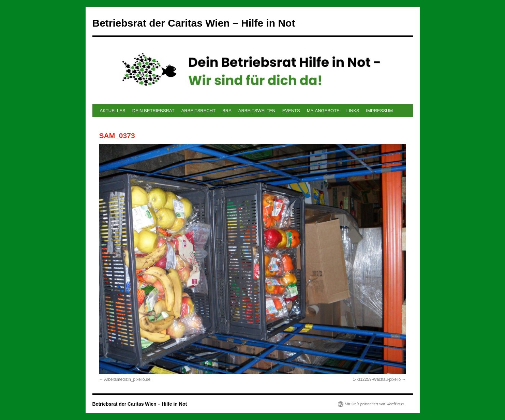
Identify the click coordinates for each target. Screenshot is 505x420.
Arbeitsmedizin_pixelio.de (127, 379)
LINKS (353, 111)
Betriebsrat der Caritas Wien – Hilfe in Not (194, 23)
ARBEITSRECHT (198, 111)
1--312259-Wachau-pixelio (377, 379)
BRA (227, 111)
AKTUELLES (113, 111)
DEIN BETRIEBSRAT (153, 111)
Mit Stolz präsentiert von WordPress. (375, 404)
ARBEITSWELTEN (257, 111)
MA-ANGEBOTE (323, 111)
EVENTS (291, 111)
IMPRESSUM (379, 111)
